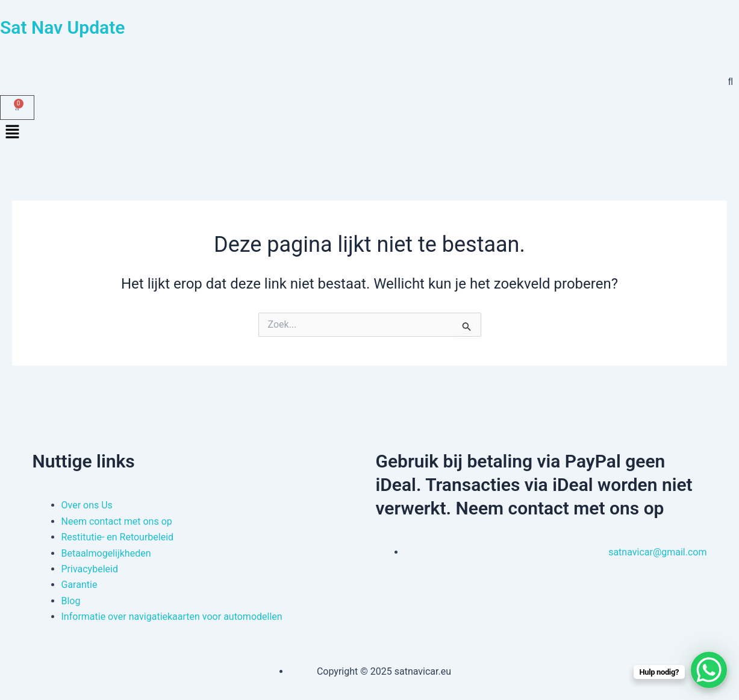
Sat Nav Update (62, 27)
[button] (370, 133)
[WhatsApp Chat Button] (709, 670)
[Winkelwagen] (17, 108)
